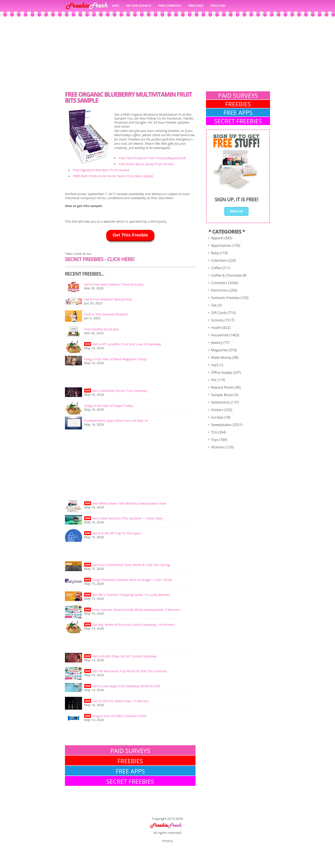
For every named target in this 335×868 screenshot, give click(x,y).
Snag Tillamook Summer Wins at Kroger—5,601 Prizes (132, 580)
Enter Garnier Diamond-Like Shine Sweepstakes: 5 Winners (136, 610)
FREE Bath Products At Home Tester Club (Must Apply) (113, 176)
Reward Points (223, 387)
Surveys (217, 417)
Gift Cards (219, 313)
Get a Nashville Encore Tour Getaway (120, 391)
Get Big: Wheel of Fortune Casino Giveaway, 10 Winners (134, 624)
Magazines (220, 350)
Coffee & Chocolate (226, 275)
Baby (215, 253)
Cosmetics (219, 283)
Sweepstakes (221, 425)
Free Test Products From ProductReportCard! (152, 158)
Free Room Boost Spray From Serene (146, 164)
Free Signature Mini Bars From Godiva (101, 170)
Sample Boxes (222, 395)
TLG (214, 432)
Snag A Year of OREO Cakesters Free (119, 716)
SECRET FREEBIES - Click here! (100, 259)
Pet (214, 380)
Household (220, 335)
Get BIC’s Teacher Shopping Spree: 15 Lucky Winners (131, 595)
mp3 (215, 365)
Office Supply (222, 372)
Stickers (217, 410)
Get (214, 305)
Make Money (221, 357)
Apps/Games (221, 245)
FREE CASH (218, 6)
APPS (115, 6)
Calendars (219, 260)
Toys (215, 440)
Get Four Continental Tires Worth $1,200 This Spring (131, 565)
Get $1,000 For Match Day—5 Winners (121, 701)
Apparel (217, 238)
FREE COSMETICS (170, 6)
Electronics (220, 290)
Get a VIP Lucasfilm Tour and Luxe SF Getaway (127, 344)
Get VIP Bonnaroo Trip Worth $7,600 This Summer (130, 671)
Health (216, 328)
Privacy (167, 841)
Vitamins (218, 447)
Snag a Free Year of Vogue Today (109, 406)
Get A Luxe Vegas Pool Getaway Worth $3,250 (126, 686)
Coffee (216, 268)
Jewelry (217, 343)
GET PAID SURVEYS (139, 6)
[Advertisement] (167, 55)
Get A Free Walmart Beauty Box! (108, 299)
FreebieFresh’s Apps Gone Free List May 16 (116, 420)
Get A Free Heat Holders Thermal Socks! (114, 284)
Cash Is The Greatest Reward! (106, 314)
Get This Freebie (130, 235)
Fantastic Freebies (225, 298)
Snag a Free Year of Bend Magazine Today (115, 359)
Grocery (217, 320)
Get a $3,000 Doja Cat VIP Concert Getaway (124, 656)
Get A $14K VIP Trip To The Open (117, 533)
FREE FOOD (196, 6)
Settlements (221, 402)
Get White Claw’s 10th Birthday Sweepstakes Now (129, 503)
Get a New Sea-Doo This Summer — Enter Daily (127, 518)
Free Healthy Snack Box (102, 329)
